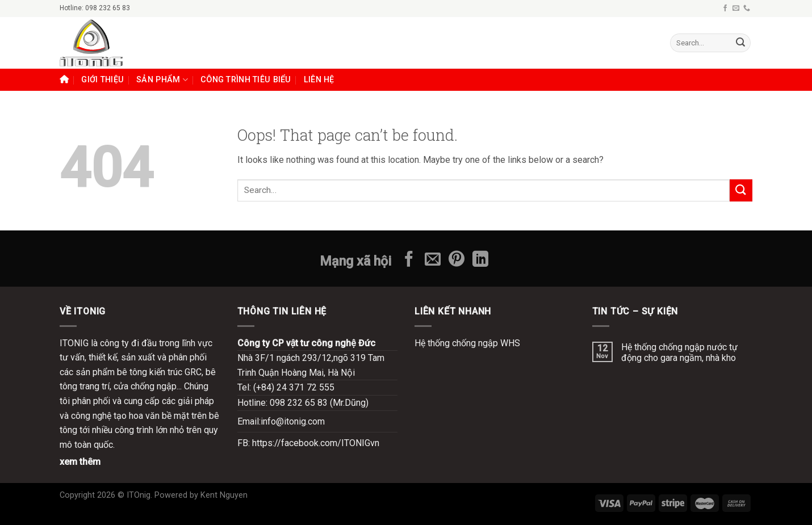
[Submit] (740, 43)
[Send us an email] (736, 9)
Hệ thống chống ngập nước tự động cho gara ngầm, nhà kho (679, 352)
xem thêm (80, 462)
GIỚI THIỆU (102, 80)
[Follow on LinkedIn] (480, 260)
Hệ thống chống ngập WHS (467, 343)
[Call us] (747, 9)
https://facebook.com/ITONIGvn (316, 443)
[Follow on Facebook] (725, 9)
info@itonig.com (293, 421)
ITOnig (139, 495)
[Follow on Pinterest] (457, 260)
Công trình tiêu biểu (246, 80)
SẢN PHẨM (162, 80)
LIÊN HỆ (319, 80)
